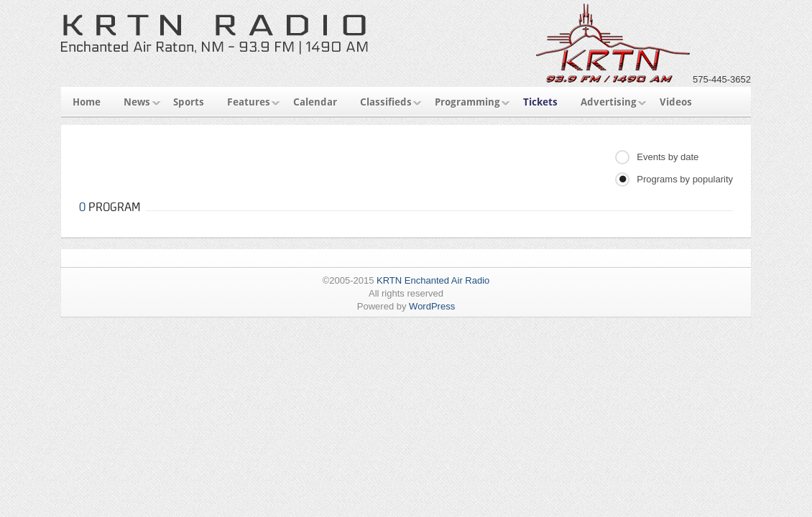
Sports (189, 102)
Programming (467, 102)
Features (249, 102)
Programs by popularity (685, 179)
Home (87, 102)
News (137, 102)
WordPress (432, 306)
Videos (676, 102)
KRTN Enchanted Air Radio (433, 280)
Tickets (540, 102)
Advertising (609, 102)
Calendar (315, 102)
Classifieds (386, 102)
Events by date (668, 157)
